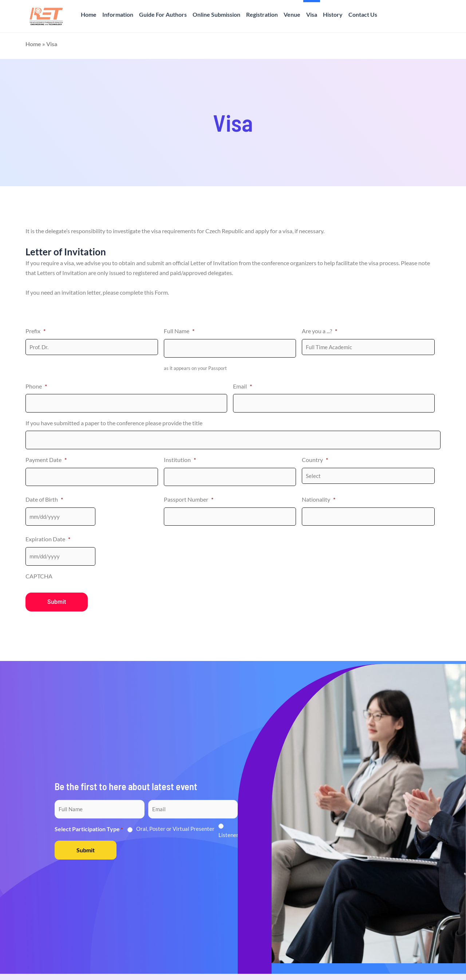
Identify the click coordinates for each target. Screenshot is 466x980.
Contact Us (363, 14)
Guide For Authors (163, 14)
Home (89, 14)
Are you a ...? (319, 331)
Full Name (179, 331)
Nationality (319, 499)
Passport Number (189, 499)
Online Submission (216, 14)
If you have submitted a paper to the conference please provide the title (114, 423)
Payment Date (46, 460)
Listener (228, 835)
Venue (292, 14)
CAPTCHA (39, 576)
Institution (180, 460)
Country (315, 460)
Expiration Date (48, 539)
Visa (312, 14)
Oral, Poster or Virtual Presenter (175, 829)
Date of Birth (44, 499)
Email (242, 386)
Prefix (35, 331)
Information (118, 14)
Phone (36, 386)
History (333, 14)
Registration (262, 14)
